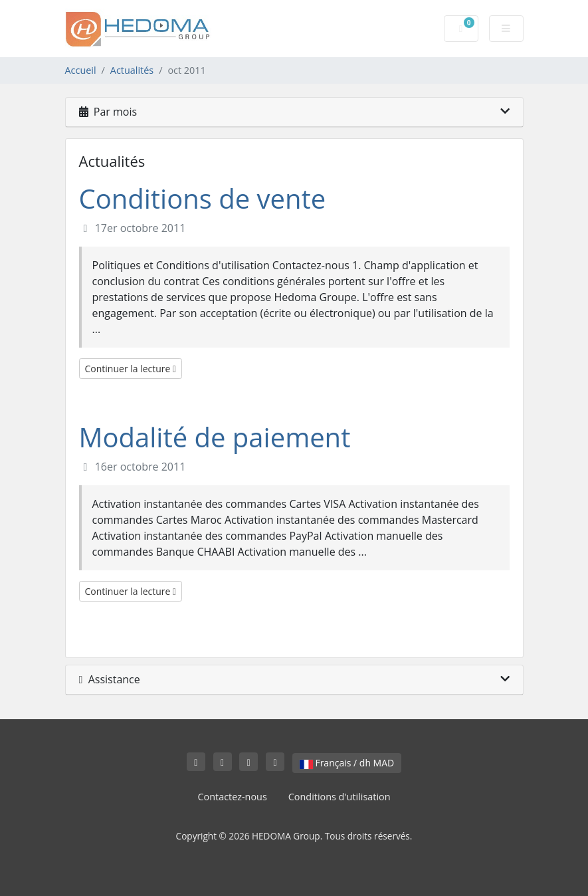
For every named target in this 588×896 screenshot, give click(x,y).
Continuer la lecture (131, 369)
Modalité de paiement (215, 437)
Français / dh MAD (347, 763)
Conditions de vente (203, 198)
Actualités (132, 70)
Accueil (81, 70)
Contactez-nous (232, 797)
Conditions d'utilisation (340, 797)
